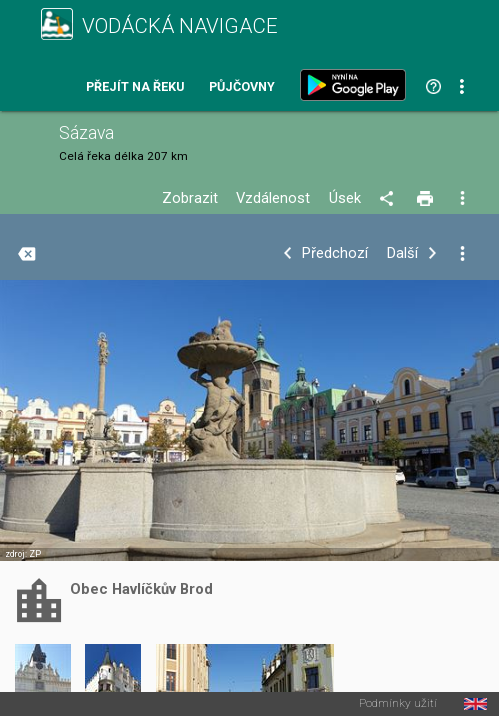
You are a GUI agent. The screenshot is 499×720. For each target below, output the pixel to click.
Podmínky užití (398, 704)
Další (402, 253)
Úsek (345, 198)
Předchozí (335, 253)
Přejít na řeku (135, 87)
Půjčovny (242, 87)
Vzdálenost (273, 198)
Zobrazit (190, 198)
